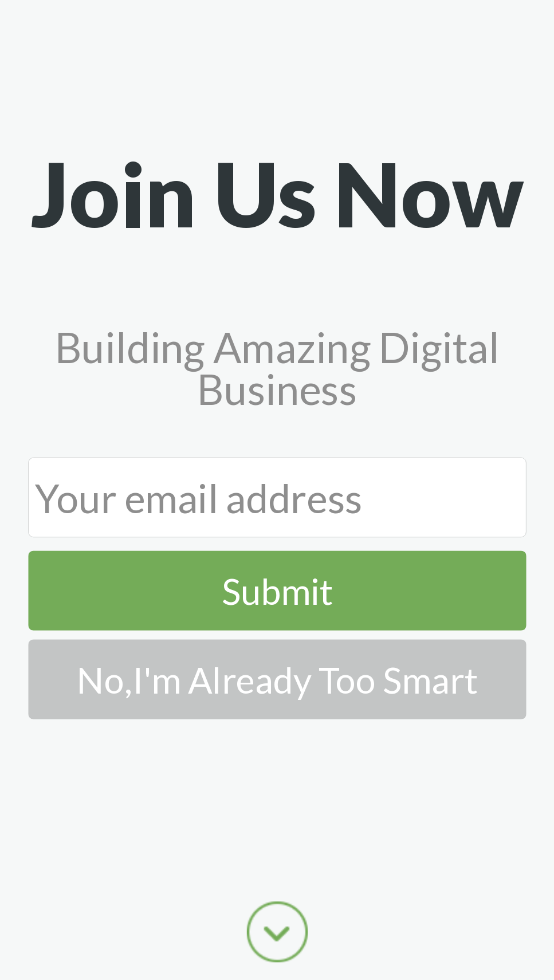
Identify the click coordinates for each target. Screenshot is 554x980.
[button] (277, 193)
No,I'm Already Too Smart (277, 679)
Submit (277, 590)
